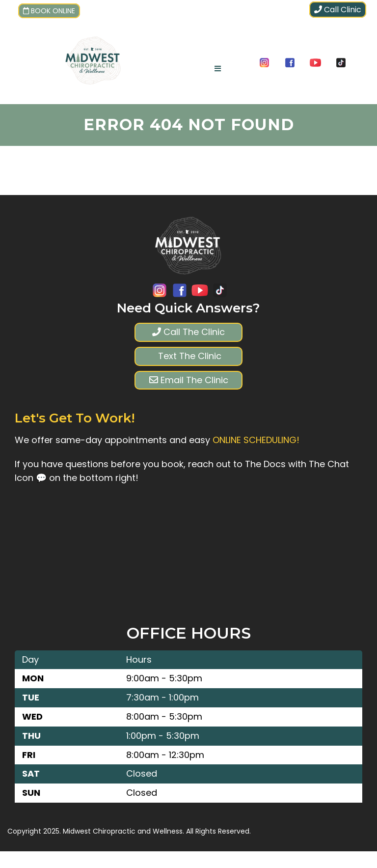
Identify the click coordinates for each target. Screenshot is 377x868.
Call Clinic (338, 10)
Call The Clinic (188, 332)
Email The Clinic (189, 380)
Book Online (49, 11)
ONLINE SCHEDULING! (256, 440)
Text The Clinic (188, 356)
